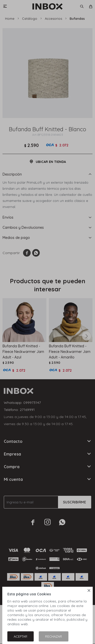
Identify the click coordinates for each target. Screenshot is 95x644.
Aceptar (21, 636)
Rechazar (54, 636)
